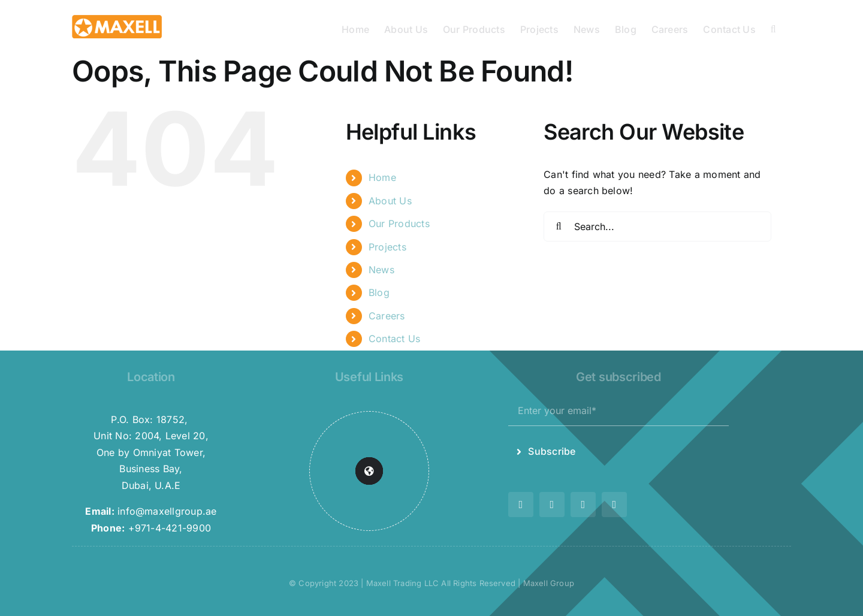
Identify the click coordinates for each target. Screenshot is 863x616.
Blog (379, 292)
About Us (390, 201)
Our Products (399, 224)
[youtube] (583, 505)
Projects (387, 247)
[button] (773, 28)
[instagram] (552, 505)
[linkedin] (614, 505)
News (381, 270)
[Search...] (657, 227)
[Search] (559, 227)
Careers (387, 316)
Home (382, 177)
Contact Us (394, 339)
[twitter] (521, 505)
